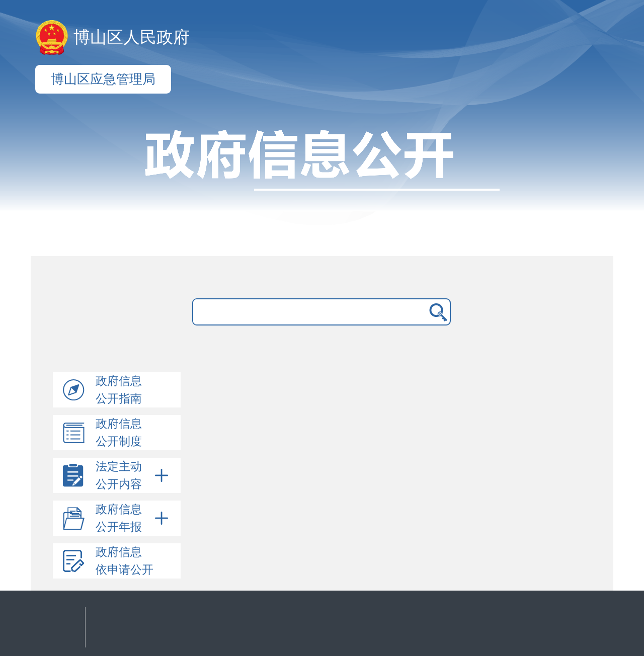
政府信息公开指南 (119, 390)
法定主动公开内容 (134, 475)
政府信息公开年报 (134, 518)
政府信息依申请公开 (125, 561)
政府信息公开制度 (119, 433)
